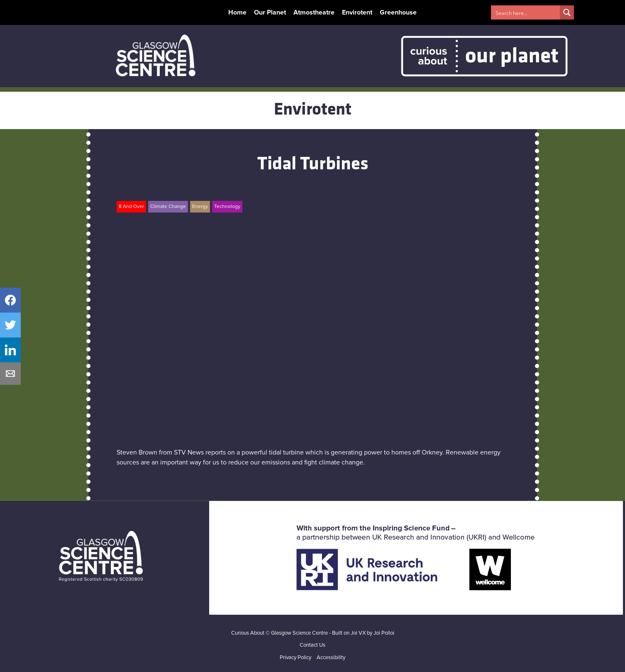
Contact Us (312, 645)
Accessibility (331, 658)
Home (237, 12)
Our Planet (270, 12)
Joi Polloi (384, 633)
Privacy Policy (295, 658)
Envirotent (357, 12)
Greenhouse (398, 12)
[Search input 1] (526, 12)
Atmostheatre (314, 12)
